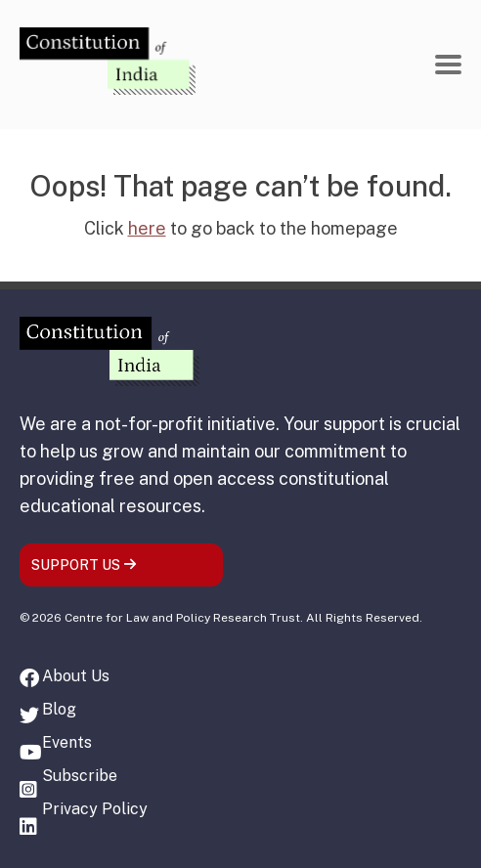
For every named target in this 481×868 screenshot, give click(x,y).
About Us (76, 676)
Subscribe (80, 776)
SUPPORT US (84, 565)
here (147, 228)
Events (67, 742)
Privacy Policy (95, 809)
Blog (59, 709)
